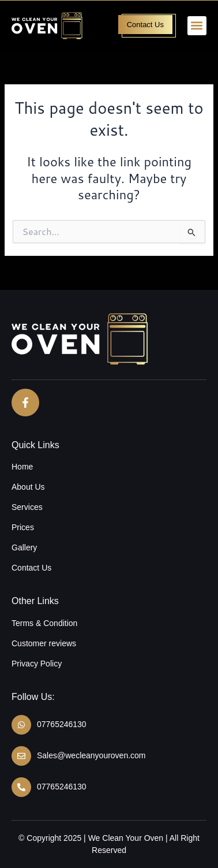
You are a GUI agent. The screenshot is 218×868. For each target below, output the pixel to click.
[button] (197, 26)
